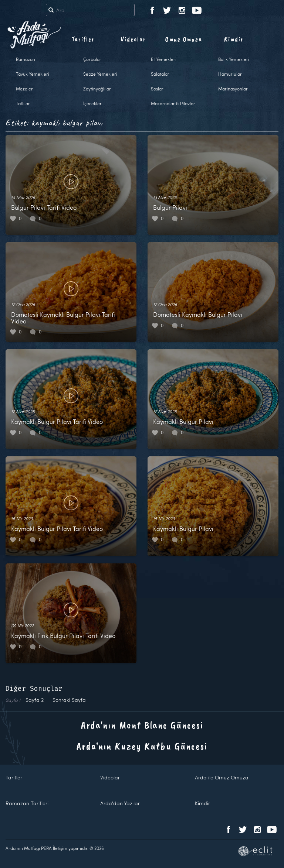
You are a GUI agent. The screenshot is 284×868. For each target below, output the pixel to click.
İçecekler (92, 103)
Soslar (157, 89)
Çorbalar (92, 59)
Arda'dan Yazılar (120, 803)
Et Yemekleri (164, 59)
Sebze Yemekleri (100, 74)
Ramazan (26, 59)
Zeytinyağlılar (97, 89)
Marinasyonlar (233, 89)
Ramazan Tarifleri (27, 803)
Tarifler (83, 39)
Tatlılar (23, 103)
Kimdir (234, 39)
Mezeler (24, 89)
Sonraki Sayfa (69, 700)
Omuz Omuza (184, 39)
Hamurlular (230, 74)
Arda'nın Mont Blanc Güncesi (142, 725)
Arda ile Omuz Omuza (222, 777)
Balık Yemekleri (234, 59)
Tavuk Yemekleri (33, 74)
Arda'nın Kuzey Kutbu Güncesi (142, 746)
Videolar (133, 39)
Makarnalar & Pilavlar (173, 103)
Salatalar (160, 74)
